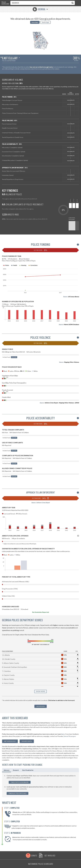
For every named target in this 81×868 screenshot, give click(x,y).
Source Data (27, 741)
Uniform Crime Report (51, 403)
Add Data (14, 357)
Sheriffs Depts (45, 22)
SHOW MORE (40, 691)
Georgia (39, 9)
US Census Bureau (73, 297)
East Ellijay (10, 58)
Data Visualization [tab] (28, 770)
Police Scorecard (5, 3)
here (63, 734)
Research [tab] (16, 770)
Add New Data (41, 706)
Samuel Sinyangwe (70, 736)
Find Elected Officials (18, 793)
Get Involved (50, 855)
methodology (10, 741)
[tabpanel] (40, 785)
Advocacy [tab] (7, 770)
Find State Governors (20, 782)
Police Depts (35, 22)
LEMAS (77, 403)
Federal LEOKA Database (71, 324)
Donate (34, 855)
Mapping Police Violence (71, 362)
